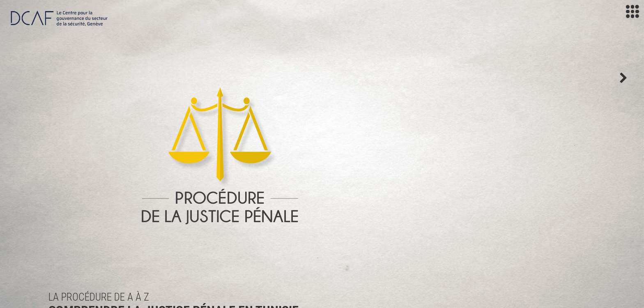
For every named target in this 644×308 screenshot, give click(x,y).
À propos (296, 211)
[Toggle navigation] (632, 11)
